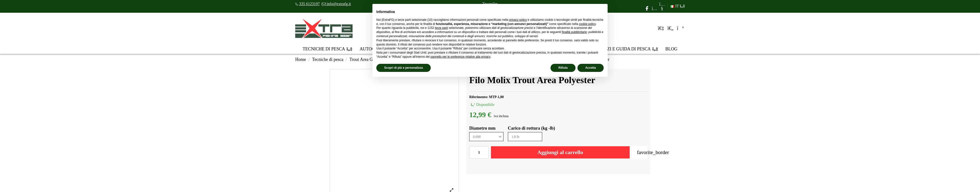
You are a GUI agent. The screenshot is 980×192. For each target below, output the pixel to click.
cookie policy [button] (587, 24)
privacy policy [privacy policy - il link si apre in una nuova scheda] (518, 20)
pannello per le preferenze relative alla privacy (460, 57)
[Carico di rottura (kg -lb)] (525, 137)
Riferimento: (479, 97)
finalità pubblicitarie (574, 32)
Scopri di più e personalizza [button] (404, 68)
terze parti (441, 28)
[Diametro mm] (486, 137)
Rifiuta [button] (563, 68)
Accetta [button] (591, 68)
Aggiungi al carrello (560, 152)
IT (678, 6)
